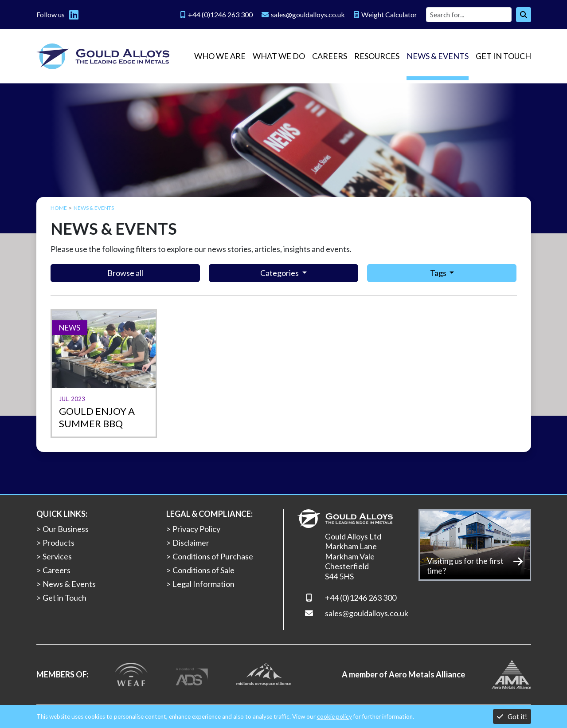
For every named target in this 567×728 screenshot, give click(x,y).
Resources (377, 56)
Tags (439, 273)
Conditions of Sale (203, 570)
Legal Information (203, 584)
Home (59, 208)
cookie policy (334, 716)
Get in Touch (503, 56)
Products (59, 543)
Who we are (220, 56)
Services (57, 556)
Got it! (512, 716)
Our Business (66, 529)
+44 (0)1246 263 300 (361, 598)
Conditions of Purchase (213, 556)
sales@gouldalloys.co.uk (367, 613)
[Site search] (469, 15)
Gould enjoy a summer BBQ (97, 417)
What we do (279, 56)
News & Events (438, 56)
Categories (280, 273)
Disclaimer (191, 543)
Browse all (125, 273)
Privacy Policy (196, 529)
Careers (330, 56)
